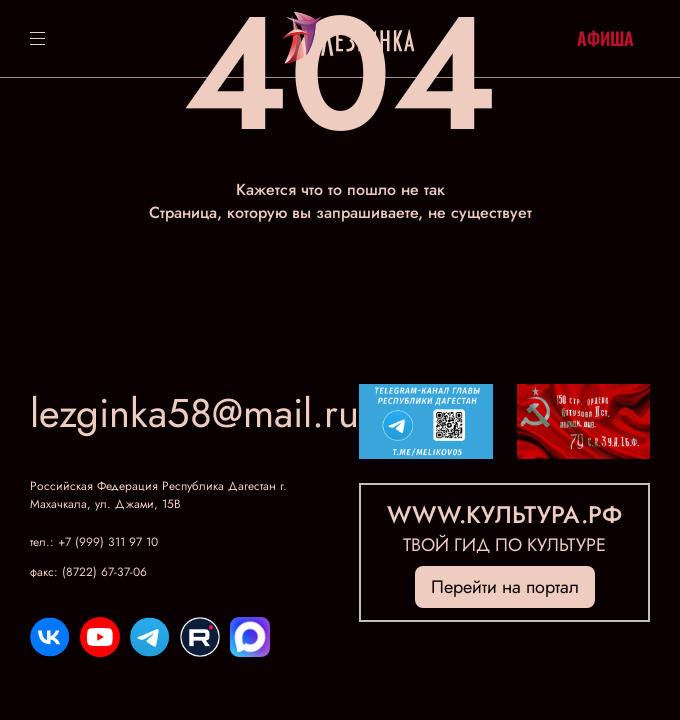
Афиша (605, 38)
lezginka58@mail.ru (194, 413)
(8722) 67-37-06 (104, 572)
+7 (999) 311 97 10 (108, 542)
